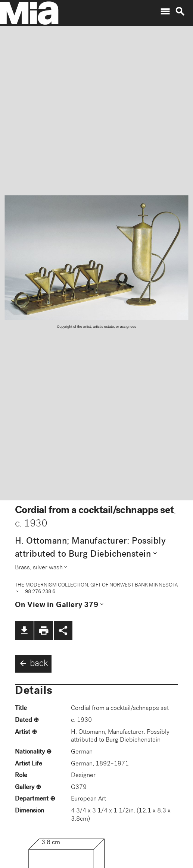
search (180, 12)
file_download (24, 630)
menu (165, 12)
